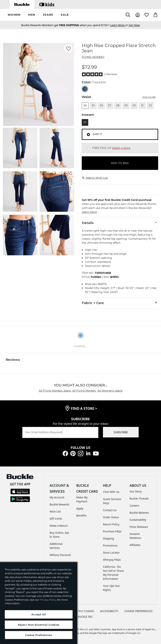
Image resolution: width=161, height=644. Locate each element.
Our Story (136, 491)
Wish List (55, 511)
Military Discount (60, 555)
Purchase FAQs (112, 531)
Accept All (39, 614)
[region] (39, 603)
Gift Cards (56, 519)
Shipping (108, 538)
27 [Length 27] (85, 122)
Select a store (121, 148)
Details (120, 223)
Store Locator (111, 553)
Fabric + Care (120, 303)
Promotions (110, 545)
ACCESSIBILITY (109, 611)
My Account (57, 497)
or (119, 25)
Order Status (111, 517)
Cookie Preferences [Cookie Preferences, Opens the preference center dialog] (39, 635)
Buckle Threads (139, 498)
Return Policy (111, 524)
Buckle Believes (139, 513)
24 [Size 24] (85, 105)
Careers (134, 506)
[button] (14, 15)
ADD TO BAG (120, 163)
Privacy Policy (48, 600)
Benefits (81, 515)
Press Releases (139, 527)
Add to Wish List (95, 178)
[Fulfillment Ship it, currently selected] (88, 135)
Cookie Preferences (139, 611)
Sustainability (138, 520)
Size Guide (149, 97)
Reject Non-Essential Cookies (39, 625)
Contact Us (110, 510)
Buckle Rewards (59, 504)
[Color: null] (85, 89)
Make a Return (59, 526)
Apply (80, 508)
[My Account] (138, 15)
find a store (84, 408)
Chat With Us (111, 492)
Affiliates (135, 545)
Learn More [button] (89, 212)
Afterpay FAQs (112, 560)
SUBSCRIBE (121, 432)
